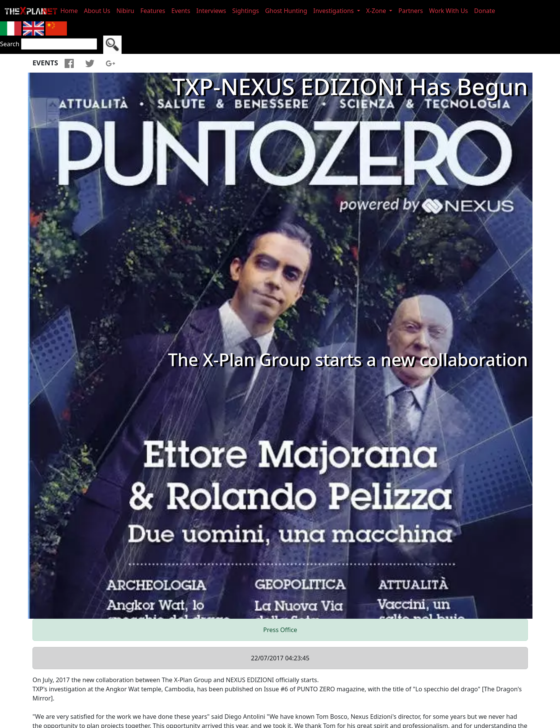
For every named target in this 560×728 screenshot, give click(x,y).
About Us (97, 11)
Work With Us (449, 11)
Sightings (246, 11)
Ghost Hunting (286, 11)
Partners (411, 11)
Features (153, 11)
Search (10, 44)
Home (69, 11)
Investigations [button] (334, 11)
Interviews (211, 11)
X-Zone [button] (377, 11)
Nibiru (125, 11)
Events (181, 11)
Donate (485, 11)
